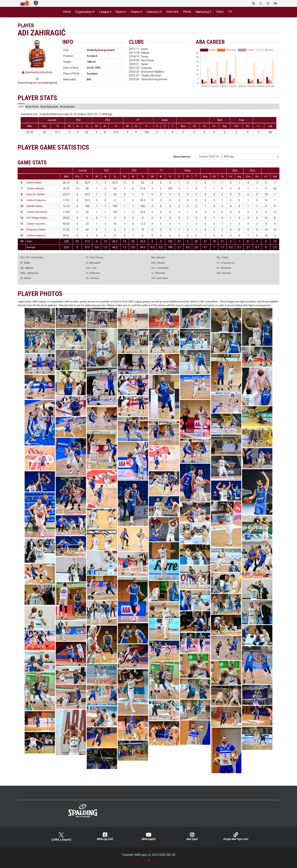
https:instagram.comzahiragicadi (37, 81)
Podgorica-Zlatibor (36, 230)
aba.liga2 (192, 836)
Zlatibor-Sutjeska (35, 189)
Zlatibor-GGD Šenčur (37, 212)
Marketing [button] (202, 12)
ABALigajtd (148, 836)
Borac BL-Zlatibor (36, 194)
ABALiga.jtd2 (105, 836)
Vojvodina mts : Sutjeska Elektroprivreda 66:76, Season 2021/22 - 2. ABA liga (66, 114)
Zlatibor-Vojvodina (36, 224)
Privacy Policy (139, 860)
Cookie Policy (158, 860)
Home (67, 12)
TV (230, 12)
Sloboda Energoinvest (101, 50)
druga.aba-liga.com (236, 836)
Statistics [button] (153, 12)
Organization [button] (84, 12)
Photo (187, 12)
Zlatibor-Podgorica (36, 200)
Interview (172, 12)
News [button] (120, 12)
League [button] (104, 12)
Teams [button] (135, 12)
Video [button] (220, 12)
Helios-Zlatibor (34, 183)
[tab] (21, 107)
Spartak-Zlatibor (35, 206)
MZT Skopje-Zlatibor (37, 218)
